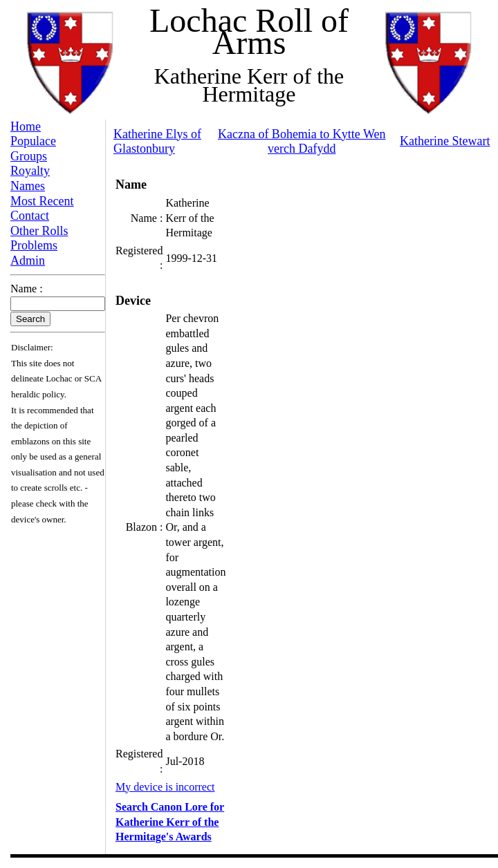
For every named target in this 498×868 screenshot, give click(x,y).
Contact (30, 216)
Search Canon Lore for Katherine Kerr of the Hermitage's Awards (170, 822)
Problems (34, 245)
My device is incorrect (165, 787)
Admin (28, 261)
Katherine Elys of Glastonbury (157, 142)
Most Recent (42, 201)
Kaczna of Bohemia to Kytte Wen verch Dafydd (302, 142)
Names (28, 186)
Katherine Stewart (445, 141)
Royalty (30, 171)
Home (26, 126)
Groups (29, 156)
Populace (33, 141)
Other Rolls (39, 231)
